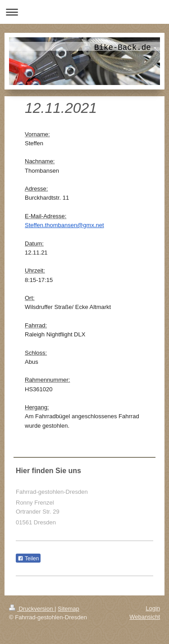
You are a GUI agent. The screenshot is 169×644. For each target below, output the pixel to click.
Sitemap (69, 609)
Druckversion (32, 609)
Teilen (28, 559)
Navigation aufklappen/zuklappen (84, 12)
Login (153, 608)
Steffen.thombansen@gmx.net (64, 225)
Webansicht (145, 617)
